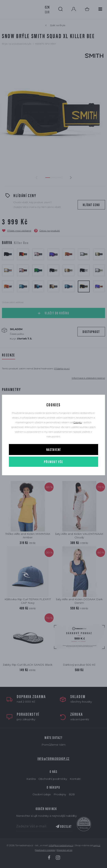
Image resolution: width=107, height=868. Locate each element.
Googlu (78, 422)
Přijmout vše (54, 462)
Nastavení (53, 449)
